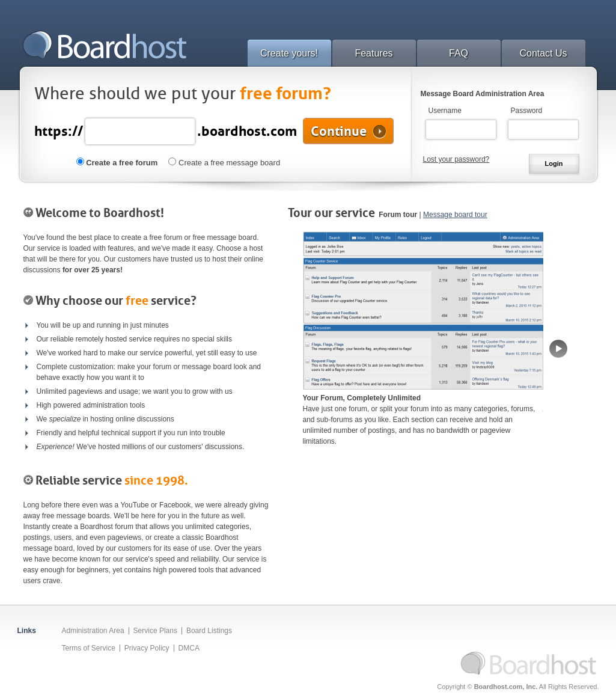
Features (374, 53)
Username (445, 111)
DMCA (189, 648)
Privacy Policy (147, 648)
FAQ (459, 53)
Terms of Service (89, 648)
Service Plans (155, 631)
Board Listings (209, 631)
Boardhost (105, 44)
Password (527, 111)
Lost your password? (456, 159)
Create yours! (289, 53)
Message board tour (455, 215)
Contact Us (543, 53)
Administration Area (93, 631)
